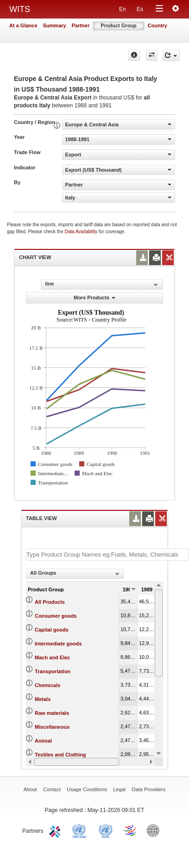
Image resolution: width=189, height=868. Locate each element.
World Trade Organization (131, 830)
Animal (43, 741)
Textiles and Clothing (60, 755)
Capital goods (52, 630)
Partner (81, 25)
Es (140, 9)
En (123, 9)
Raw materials (52, 713)
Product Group (119, 25)
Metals (43, 699)
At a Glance (23, 25)
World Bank (155, 830)
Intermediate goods (58, 644)
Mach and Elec (52, 657)
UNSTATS (106, 830)
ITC (57, 830)
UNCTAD (81, 830)
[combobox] (75, 574)
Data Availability (82, 232)
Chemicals (47, 685)
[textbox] (107, 555)
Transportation (53, 671)
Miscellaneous (52, 727)
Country (157, 25)
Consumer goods (56, 616)
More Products (94, 298)
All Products (50, 602)
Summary (55, 25)
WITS (20, 9)
